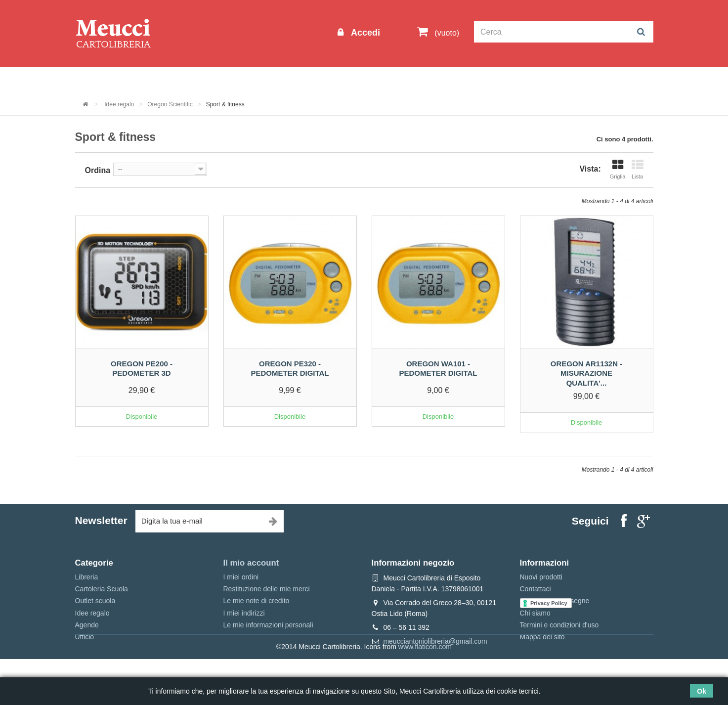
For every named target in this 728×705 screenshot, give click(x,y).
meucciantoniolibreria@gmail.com (435, 641)
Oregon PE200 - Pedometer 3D (142, 369)
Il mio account (251, 563)
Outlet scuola (166, 80)
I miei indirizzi (244, 613)
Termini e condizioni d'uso (559, 625)
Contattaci (535, 589)
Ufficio (85, 637)
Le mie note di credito (257, 601)
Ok (702, 691)
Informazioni (105, 80)
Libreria (297, 80)
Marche (396, 80)
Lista (638, 169)
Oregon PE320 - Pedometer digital (290, 369)
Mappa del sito (542, 637)
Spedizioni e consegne (555, 601)
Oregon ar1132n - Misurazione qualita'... (586, 373)
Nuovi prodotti (541, 577)
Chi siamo (535, 613)
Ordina (98, 170)
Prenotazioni (449, 80)
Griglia (618, 169)
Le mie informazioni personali (268, 625)
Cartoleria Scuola (236, 80)
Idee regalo (346, 80)
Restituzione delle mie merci (267, 589)
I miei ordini (241, 577)
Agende (87, 625)
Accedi (364, 33)
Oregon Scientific (170, 104)
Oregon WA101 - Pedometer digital (438, 369)
